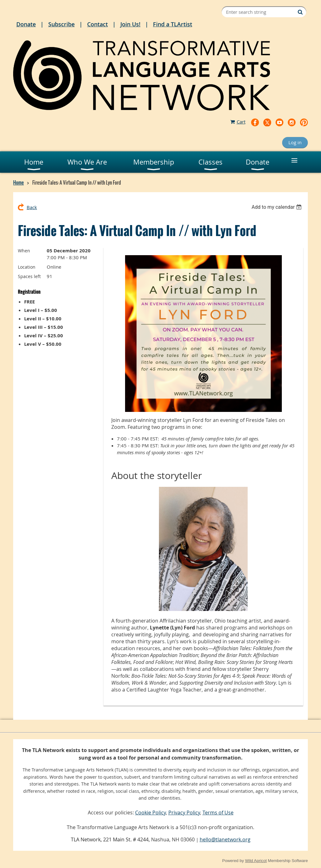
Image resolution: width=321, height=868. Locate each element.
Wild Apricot (256, 861)
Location (27, 267)
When (24, 251)
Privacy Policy (184, 813)
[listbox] (277, 207)
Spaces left (29, 276)
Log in (295, 142)
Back (32, 207)
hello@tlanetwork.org (225, 839)
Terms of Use (218, 813)
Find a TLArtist (173, 24)
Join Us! (130, 24)
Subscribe (61, 24)
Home (18, 182)
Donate (26, 24)
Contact (97, 24)
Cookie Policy (150, 813)
